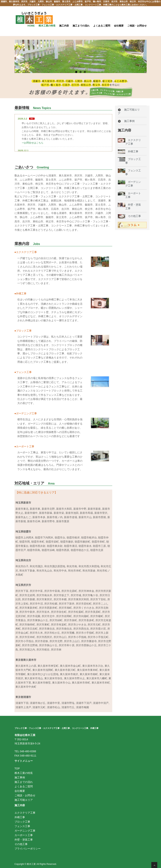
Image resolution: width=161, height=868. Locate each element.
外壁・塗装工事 (24, 840)
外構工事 (132, 151)
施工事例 (126, 121)
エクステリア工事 (25, 813)
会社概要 (119, 26)
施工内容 (64, 26)
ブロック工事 (22, 822)
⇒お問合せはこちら (32, 143)
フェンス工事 (22, 826)
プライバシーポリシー (28, 849)
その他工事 (133, 216)
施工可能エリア (24, 800)
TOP (17, 768)
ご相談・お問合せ (137, 26)
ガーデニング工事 (25, 831)
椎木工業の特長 (47, 26)
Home (31, 26)
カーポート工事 (24, 835)
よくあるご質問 (102, 26)
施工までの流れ (81, 26)
